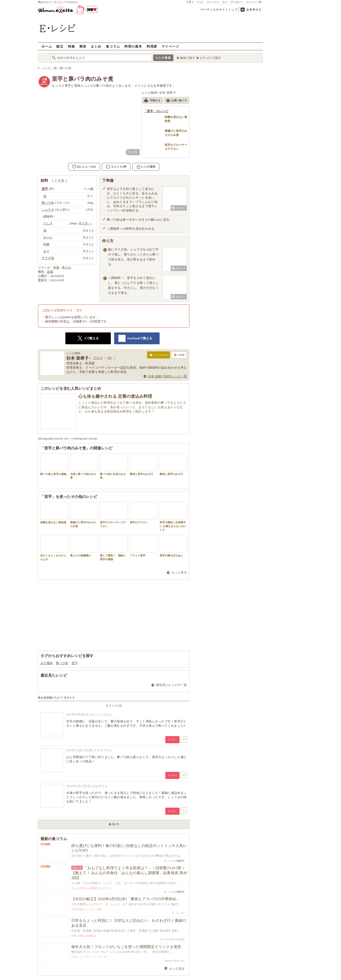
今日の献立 (78, 909)
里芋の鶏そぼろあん (173, 546)
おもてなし (106, 888)
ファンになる (159, 356)
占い (225, 2)
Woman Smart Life (175, 961)
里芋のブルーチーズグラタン (114, 515)
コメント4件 (116, 167)
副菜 (50, 272)
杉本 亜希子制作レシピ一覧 (168, 376)
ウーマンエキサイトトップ (219, 10)
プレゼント (237, 2)
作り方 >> (85, 223)
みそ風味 (47, 663)
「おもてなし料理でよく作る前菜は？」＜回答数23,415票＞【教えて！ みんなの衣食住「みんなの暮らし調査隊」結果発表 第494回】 (129, 873)
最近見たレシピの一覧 (171, 685)
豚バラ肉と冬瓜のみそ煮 (114, 466)
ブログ (98, 358)
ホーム (47, 46)
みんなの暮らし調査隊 (84, 888)
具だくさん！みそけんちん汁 (54, 548)
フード (87, 957)
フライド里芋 (144, 546)
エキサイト (254, 10)
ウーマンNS (100, 957)
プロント (76, 957)
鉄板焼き (91, 936)
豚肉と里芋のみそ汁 (144, 464)
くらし (200, 2)
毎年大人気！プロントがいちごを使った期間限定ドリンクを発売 (126, 947)
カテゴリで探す (210, 58)
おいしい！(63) (86, 167)
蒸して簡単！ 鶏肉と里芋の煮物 (114, 548)
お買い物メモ (176, 101)
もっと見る (179, 572)
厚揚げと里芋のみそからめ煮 (84, 515)
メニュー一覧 (254, 2)
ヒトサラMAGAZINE (172, 939)
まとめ (96, 46)
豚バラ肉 (62, 663)
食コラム (113, 46)
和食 (56, 267)
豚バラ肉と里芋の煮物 (54, 464)
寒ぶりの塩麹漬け (84, 546)
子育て (190, 2)
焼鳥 (81, 936)
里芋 (75, 663)
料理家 (152, 46)
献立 (60, 46)
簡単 (83, 46)
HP (110, 358)
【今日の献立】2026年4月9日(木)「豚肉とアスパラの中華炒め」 (126, 899)
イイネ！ (172, 740)
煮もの (66, 267)
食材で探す (188, 58)
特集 (72, 46)
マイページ (170, 46)
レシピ (90, 909)
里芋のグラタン (144, 513)
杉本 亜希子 (168, 93)
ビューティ (213, 2)
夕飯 (99, 909)
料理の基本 (133, 46)
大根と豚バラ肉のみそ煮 (84, 466)
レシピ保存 (148, 167)
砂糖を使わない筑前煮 (54, 513)
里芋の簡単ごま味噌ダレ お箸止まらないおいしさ (173, 516)
